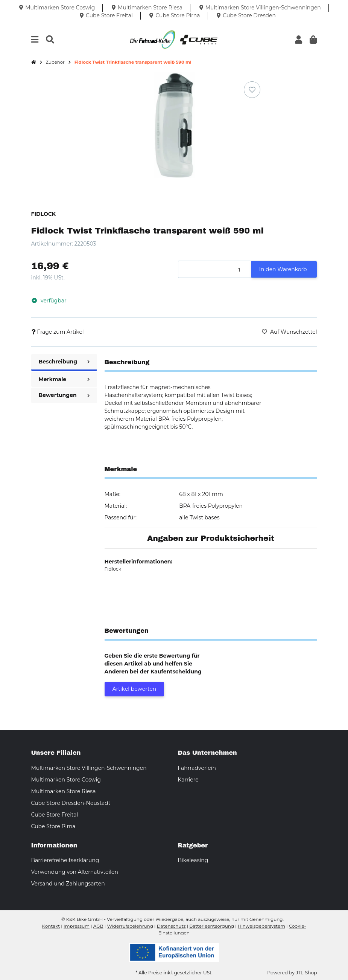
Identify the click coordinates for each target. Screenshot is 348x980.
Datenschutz (171, 926)
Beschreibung (64, 362)
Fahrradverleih (197, 768)
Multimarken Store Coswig (66, 780)
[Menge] (215, 269)
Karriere (188, 780)
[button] (299, 40)
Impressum (77, 926)
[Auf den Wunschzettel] (252, 90)
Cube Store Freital (55, 815)
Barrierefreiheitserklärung (65, 860)
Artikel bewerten (134, 689)
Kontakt (51, 926)
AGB (98, 926)
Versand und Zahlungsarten (68, 884)
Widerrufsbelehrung (130, 926)
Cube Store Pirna (53, 826)
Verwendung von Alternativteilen (75, 872)
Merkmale (64, 379)
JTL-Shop (306, 973)
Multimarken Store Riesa (64, 791)
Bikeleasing (193, 860)
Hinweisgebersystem (261, 926)
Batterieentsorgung (212, 926)
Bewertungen (64, 395)
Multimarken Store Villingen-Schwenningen (89, 768)
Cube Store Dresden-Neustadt (71, 803)
